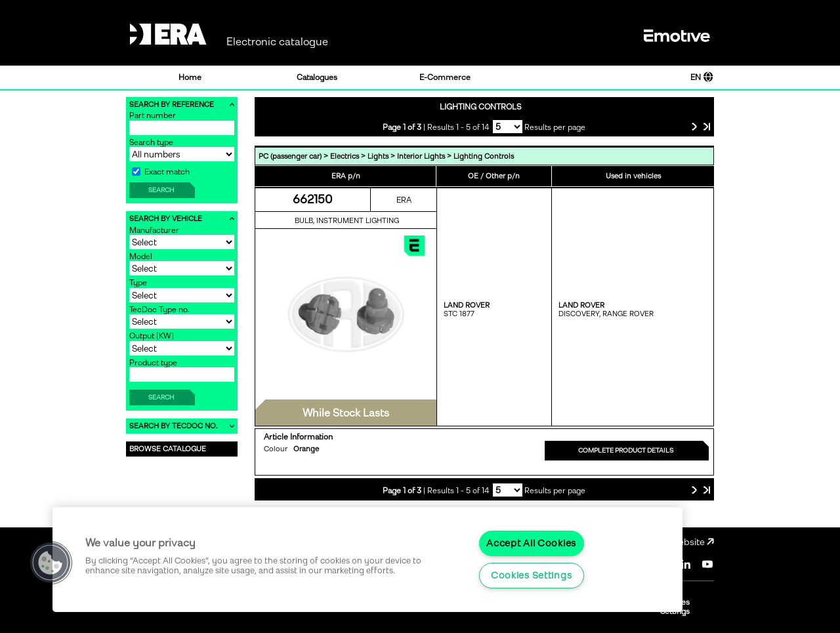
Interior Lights (421, 156)
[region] (367, 560)
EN (702, 77)
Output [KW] (152, 336)
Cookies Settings (532, 575)
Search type (151, 142)
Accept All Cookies (531, 543)
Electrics (345, 156)
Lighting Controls (484, 156)
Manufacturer (154, 230)
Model (141, 256)
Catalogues (317, 77)
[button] (51, 563)
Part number (153, 115)
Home (190, 77)
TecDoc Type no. (159, 310)
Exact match (161, 172)
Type (138, 283)
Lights (378, 156)
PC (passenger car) (290, 156)
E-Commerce (445, 77)
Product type (153, 363)
